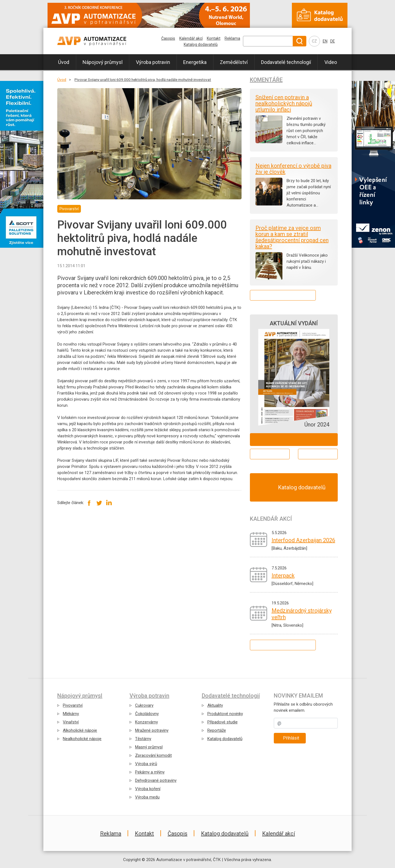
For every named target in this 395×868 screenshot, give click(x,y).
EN (325, 41)
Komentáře (266, 80)
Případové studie (223, 722)
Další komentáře (283, 295)
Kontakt (214, 38)
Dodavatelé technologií (286, 62)
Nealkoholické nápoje (82, 739)
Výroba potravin (153, 62)
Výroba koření (148, 789)
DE (333, 41)
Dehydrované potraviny (156, 780)
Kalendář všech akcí (283, 645)
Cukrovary (144, 705)
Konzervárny (146, 722)
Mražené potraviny (152, 730)
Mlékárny (71, 714)
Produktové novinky (225, 714)
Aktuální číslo (270, 454)
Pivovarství (73, 705)
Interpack (283, 576)
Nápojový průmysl (103, 62)
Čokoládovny (147, 714)
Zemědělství (234, 62)
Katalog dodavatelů (201, 44)
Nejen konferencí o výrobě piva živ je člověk (293, 169)
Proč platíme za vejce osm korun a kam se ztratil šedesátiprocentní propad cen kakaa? (292, 237)
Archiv (318, 454)
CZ (314, 41)
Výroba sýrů (146, 764)
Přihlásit (291, 738)
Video (331, 62)
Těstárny (143, 739)
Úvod (64, 62)
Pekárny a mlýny (150, 772)
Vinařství (71, 722)
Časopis (168, 38)
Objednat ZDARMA (294, 439)
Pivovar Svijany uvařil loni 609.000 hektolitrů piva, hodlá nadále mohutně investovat (143, 80)
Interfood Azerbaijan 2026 (303, 540)
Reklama (232, 38)
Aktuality (215, 705)
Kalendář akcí (191, 38)
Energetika (195, 62)
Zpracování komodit (153, 755)
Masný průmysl (149, 747)
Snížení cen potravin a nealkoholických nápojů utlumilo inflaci (284, 103)
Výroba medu (147, 797)
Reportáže (217, 730)
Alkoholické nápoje (80, 730)
